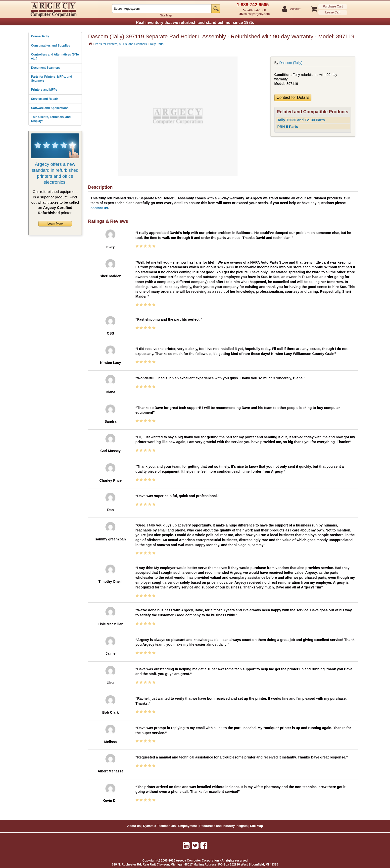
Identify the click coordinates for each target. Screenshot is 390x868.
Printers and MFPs (44, 90)
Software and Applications (50, 108)
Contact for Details (293, 97)
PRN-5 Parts (288, 127)
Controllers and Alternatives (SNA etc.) (55, 57)
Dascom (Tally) (291, 63)
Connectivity (40, 36)
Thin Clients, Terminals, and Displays (51, 119)
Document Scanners (46, 68)
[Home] (90, 44)
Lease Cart (333, 12)
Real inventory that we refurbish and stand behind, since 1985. (195, 23)
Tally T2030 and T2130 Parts (301, 120)
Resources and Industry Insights (224, 826)
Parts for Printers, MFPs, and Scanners (52, 79)
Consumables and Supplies (51, 46)
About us (134, 826)
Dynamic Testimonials (159, 826)
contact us (99, 208)
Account (295, 9)
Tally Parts (157, 44)
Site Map (166, 15)
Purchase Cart (333, 6)
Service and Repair (45, 99)
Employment (188, 826)
